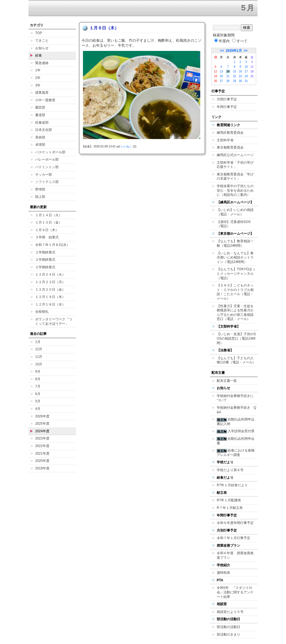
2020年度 (42, 461)
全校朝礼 (42, 312)
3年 (38, 85)
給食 (39, 55)
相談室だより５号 (230, 612)
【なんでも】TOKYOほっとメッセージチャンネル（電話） (236, 273)
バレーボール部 (47, 159)
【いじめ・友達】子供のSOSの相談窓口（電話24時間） (236, 338)
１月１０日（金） (49, 222)
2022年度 (42, 446)
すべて (240, 41)
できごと (42, 41)
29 (234, 81)
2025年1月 (234, 51)
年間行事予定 (227, 107)
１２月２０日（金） (50, 290)
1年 (38, 70)
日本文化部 (44, 130)
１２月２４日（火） (50, 274)
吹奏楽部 (42, 123)
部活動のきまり (228, 634)
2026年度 (42, 416)
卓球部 (40, 145)
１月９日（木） (47, 230)
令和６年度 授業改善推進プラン (235, 555)
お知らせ (42, 48)
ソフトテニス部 (47, 182)
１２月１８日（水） (50, 304)
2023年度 (42, 438)
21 (228, 76)
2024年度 (42, 431)
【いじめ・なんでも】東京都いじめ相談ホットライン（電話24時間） (235, 258)
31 (246, 81)
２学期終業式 (45, 252)
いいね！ (127, 146)
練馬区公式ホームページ (235, 155)
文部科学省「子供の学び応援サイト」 (235, 165)
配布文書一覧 (227, 381)
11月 (39, 357)
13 (221, 71)
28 (228, 81)
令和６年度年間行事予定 (235, 523)
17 (246, 71)
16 (240, 71)
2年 (38, 78)
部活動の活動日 (228, 627)
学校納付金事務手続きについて (235, 398)
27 (221, 81)
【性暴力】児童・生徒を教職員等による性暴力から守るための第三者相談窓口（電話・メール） (235, 313)
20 (221, 76)
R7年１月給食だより (232, 485)
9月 (38, 372)
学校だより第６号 (230, 470)
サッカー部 (44, 175)
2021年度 (42, 453)
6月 (38, 394)
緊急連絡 (42, 63)
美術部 (40, 137)
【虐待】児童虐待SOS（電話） (234, 224)
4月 (38, 409)
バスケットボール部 (50, 152)
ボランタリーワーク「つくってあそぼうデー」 (54, 321)
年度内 (222, 41)
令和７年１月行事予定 (233, 538)
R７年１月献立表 (230, 508)
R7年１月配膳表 (229, 500)
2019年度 (42, 468)
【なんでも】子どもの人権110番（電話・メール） (236, 360)
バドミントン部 (47, 167)
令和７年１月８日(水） (53, 245)
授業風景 (42, 93)
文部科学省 (225, 140)
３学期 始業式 (47, 237)
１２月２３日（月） (50, 282)
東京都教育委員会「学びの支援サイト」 (235, 177)
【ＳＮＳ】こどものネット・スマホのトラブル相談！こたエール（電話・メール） (235, 292)
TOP (39, 33)
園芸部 (40, 107)
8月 (38, 379)
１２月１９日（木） (50, 297)
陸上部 (40, 197)
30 (240, 81)
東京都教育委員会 (230, 147)
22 (234, 76)
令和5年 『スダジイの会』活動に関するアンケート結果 (235, 592)
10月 (39, 364)
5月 (38, 401)
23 (240, 76)
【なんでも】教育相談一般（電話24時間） (235, 243)
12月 (39, 349)
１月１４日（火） (49, 215)
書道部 (40, 115)
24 (246, 76)
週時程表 (223, 573)
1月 (38, 342)
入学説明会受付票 (236, 431)
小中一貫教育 (45, 100)
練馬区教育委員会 (230, 133)
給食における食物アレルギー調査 (236, 453)
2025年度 (42, 424)
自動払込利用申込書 (236, 441)
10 (246, 67)
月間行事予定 (227, 99)
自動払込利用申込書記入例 (236, 422)
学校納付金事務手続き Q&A (236, 410)
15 (234, 71)
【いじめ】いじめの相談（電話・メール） (235, 212)
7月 (38, 386)
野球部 (40, 189)
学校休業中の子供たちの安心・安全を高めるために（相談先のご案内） (235, 190)
